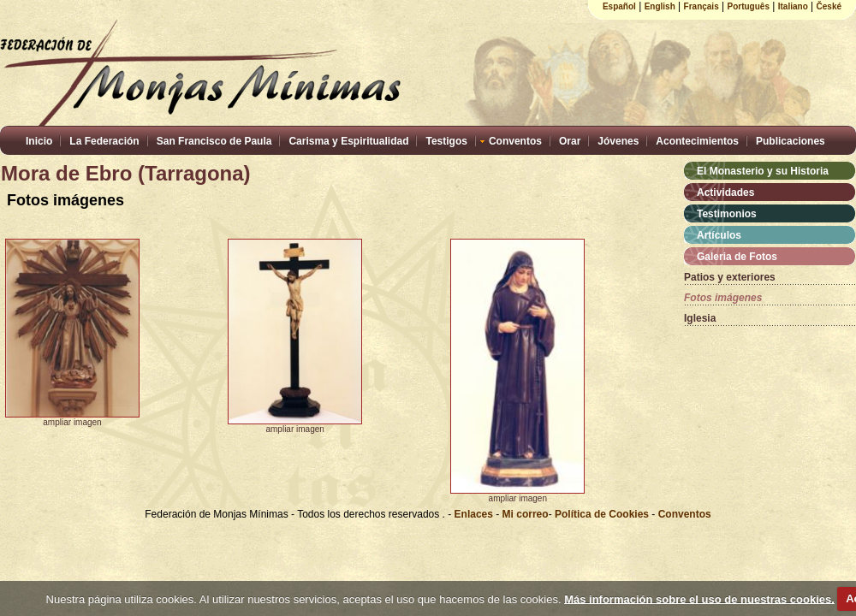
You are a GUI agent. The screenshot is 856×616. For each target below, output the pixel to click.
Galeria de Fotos (737, 257)
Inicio (39, 141)
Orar (570, 141)
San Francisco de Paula (214, 141)
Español (619, 6)
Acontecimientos (697, 141)
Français (701, 6)
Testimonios (727, 214)
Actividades (725, 192)
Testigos (446, 141)
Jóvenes (618, 141)
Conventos (515, 141)
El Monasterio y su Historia (763, 171)
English (660, 6)
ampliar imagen (72, 422)
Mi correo (526, 514)
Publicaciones (791, 141)
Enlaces (476, 514)
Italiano (793, 6)
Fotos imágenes (723, 298)
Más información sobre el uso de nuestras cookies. (699, 598)
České (829, 6)
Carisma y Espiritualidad (348, 141)
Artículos (719, 235)
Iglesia (700, 318)
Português (749, 6)
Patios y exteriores (730, 277)
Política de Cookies (602, 514)
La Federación (104, 141)
